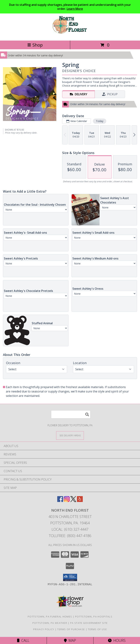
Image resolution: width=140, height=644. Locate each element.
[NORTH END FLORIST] (70, 35)
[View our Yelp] (80, 501)
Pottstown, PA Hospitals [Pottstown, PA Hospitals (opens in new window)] (94, 617)
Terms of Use (97, 629)
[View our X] (73, 501)
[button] (70, 577)
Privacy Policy (44, 629)
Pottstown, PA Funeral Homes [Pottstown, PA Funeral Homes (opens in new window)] (50, 617)
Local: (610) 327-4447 (70, 529)
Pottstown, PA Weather (50, 623)
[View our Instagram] (67, 501)
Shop (35, 45)
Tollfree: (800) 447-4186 (70, 536)
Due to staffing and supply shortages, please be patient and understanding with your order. (70, 7)
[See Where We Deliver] (70, 435)
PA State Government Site (89, 623)
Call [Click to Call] (23, 640)
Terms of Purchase (71, 629)
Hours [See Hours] (117, 640)
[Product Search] (71, 414)
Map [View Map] (70, 640)
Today (100, 121)
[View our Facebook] (60, 501)
